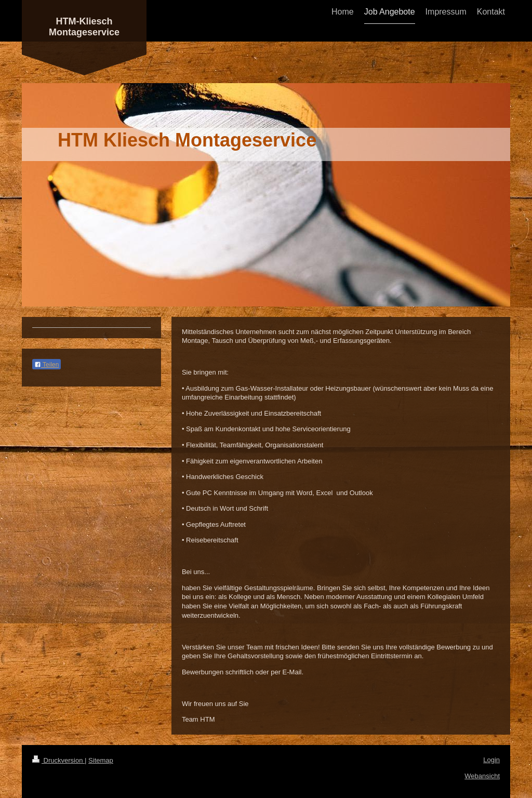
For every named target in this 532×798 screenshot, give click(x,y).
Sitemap (101, 760)
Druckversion (58, 760)
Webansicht (482, 776)
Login (491, 760)
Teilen (46, 365)
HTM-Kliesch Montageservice (84, 27)
